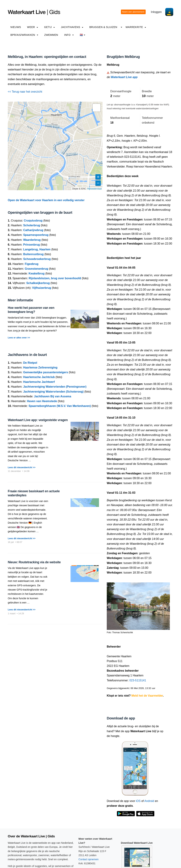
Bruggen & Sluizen (103, 27)
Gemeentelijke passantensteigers (46, 372)
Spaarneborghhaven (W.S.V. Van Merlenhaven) (60, 406)
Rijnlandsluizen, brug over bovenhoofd (55, 278)
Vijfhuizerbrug (42, 288)
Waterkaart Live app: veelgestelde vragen (38, 420)
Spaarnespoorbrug (36, 235)
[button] (97, 108)
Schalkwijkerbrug (38, 283)
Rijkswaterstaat (94, 189)
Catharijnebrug (33, 230)
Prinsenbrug (31, 245)
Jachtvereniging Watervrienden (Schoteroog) (53, 392)
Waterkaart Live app (124, 77)
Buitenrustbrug (33, 254)
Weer (33, 27)
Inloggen (156, 12)
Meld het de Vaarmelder (147, 696)
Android (149, 801)
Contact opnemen (89, 859)
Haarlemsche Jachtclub (39, 377)
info (69, 35)
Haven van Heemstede (42, 401)
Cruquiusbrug (33, 221)
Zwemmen (51, 35)
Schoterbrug (32, 225)
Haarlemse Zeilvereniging (40, 368)
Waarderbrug (32, 240)
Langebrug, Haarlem (37, 249)
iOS (138, 801)
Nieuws (16, 27)
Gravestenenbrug (36, 269)
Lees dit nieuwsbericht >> (22, 467)
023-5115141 (138, 680)
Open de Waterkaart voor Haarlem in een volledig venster (46, 200)
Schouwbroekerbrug (37, 259)
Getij (49, 27)
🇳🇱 (82, 35)
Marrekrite (136, 27)
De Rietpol (30, 363)
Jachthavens (72, 27)
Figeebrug (32, 264)
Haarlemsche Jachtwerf (39, 382)
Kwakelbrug (37, 273)
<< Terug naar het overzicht (25, 92)
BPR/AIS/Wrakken (24, 35)
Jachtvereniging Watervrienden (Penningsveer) (55, 387)
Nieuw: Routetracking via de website (34, 562)
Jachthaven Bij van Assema (53, 396)
